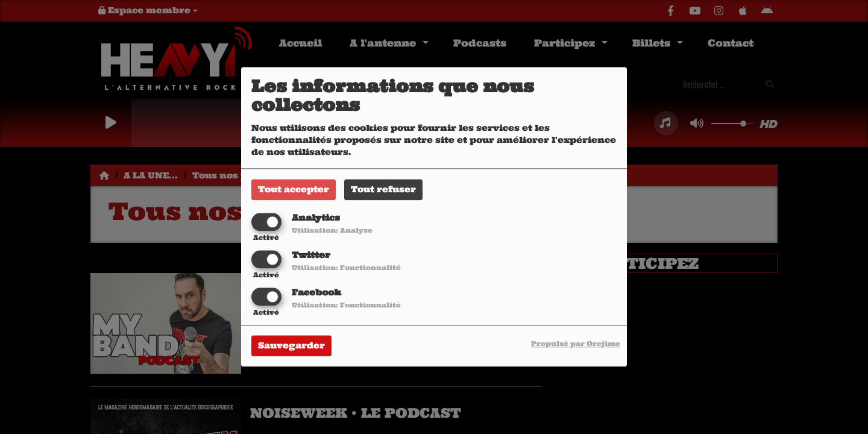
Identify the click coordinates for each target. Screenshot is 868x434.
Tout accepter (294, 189)
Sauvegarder (291, 346)
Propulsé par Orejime (576, 344)
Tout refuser (383, 189)
